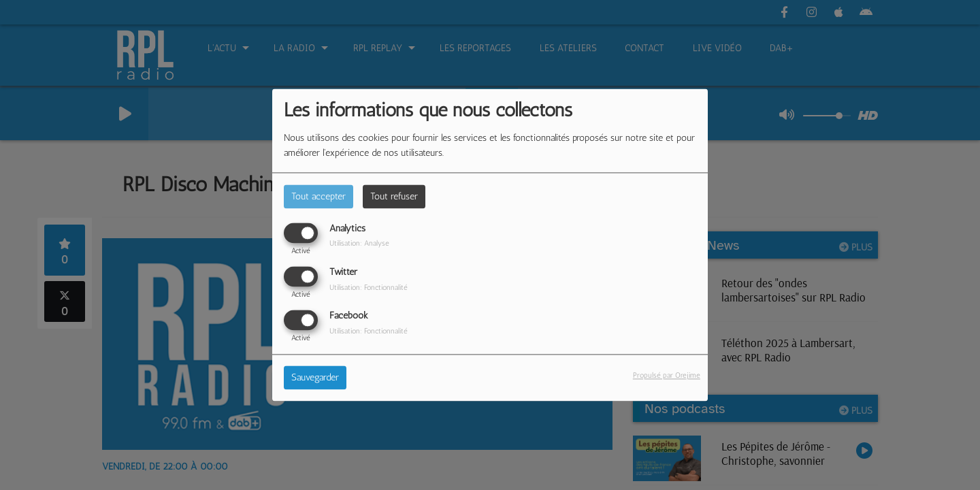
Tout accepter (318, 196)
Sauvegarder (315, 378)
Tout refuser (394, 196)
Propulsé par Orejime (667, 376)
